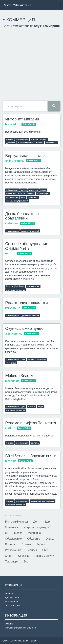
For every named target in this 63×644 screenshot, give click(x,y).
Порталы (11, 544)
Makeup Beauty (19, 375)
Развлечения (13, 550)
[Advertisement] (32, 65)
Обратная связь (13, 605)
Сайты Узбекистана (17, 5)
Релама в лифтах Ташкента (31, 423)
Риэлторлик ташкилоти (26, 302)
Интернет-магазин (22, 119)
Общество (34, 538)
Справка (23, 556)
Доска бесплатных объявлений (22, 216)
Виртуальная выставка (26, 155)
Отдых (50, 538)
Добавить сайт (12, 598)
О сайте (9, 624)
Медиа (18, 533)
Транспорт (12, 561)
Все (26, 561)
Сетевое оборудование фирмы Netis (27, 246)
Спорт (9, 556)
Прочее (26, 544)
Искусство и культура (36, 527)
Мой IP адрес (12, 602)
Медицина (34, 533)
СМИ (45, 550)
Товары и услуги (44, 556)
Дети (36, 521)
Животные (12, 527)
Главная (9, 593)
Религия (32, 550)
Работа (41, 544)
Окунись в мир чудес (24, 328)
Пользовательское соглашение (21, 628)
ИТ (7, 533)
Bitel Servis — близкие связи (31, 456)
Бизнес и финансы (16, 521)
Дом (47, 521)
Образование (13, 538)
